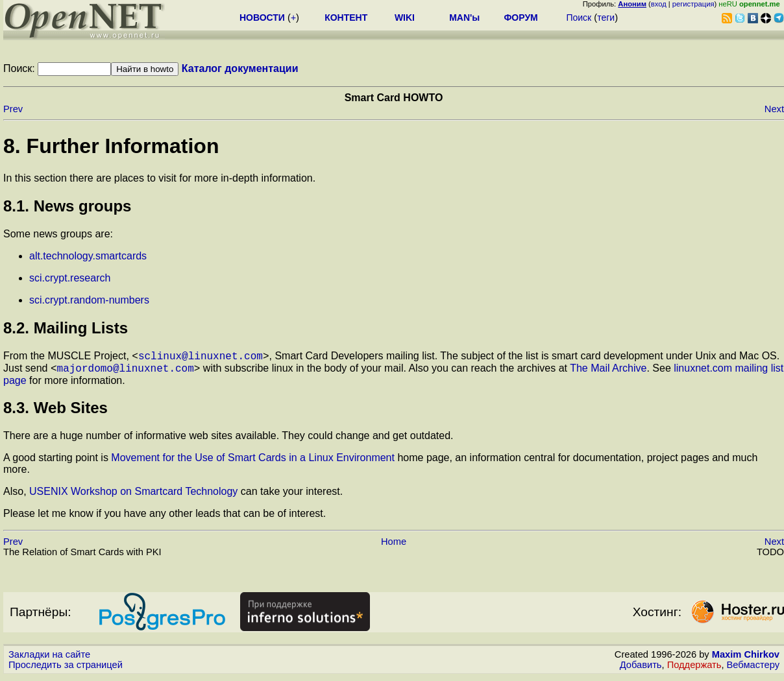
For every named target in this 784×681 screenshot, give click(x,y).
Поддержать (694, 669)
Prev (13, 109)
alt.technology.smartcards (88, 256)
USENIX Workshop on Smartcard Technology (133, 495)
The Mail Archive (608, 372)
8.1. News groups (67, 206)
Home (394, 545)
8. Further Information (111, 146)
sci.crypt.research (70, 278)
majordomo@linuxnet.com (126, 372)
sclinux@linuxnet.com (201, 357)
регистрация (693, 4)
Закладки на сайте (49, 658)
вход (659, 4)
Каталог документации (240, 68)
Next (774, 109)
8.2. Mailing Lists (66, 328)
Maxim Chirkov (746, 658)
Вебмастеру (753, 669)
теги (606, 18)
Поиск (579, 18)
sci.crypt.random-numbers (89, 300)
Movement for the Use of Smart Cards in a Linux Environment (253, 461)
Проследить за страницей (66, 669)
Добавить (641, 669)
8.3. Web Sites (55, 412)
